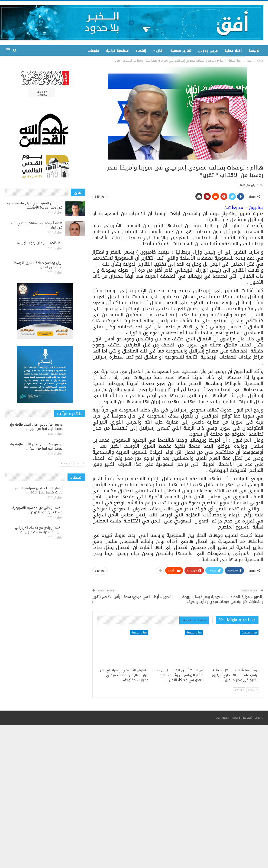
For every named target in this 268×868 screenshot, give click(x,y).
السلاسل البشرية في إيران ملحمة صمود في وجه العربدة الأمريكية (34, 205)
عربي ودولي (208, 51)
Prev (252, 690)
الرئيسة (255, 51)
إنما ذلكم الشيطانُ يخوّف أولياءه (40, 243)
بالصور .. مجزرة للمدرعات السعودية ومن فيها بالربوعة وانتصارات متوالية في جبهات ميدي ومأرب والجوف (223, 599)
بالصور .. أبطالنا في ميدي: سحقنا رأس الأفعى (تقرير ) (132, 599)
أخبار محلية (233, 51)
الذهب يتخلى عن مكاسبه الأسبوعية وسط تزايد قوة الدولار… (37, 510)
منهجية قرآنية (117, 51)
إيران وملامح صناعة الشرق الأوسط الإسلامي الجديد (38, 265)
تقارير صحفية (181, 51)
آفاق (160, 51)
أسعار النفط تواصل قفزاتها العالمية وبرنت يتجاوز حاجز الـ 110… (38, 490)
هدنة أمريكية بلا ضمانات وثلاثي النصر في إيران (36, 225)
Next (239, 690)
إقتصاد (141, 51)
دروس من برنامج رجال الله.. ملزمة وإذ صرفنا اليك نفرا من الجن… (36, 427)
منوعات (94, 51)
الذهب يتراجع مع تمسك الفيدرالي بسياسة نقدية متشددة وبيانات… (39, 530)
